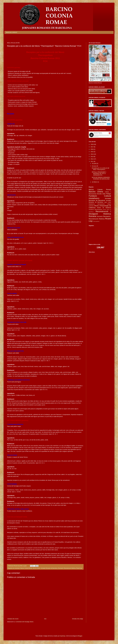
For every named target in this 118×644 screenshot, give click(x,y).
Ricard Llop (79, 568)
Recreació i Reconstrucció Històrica (67, 568)
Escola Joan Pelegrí (104, 194)
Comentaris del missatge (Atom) (24, 622)
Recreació (100, 216)
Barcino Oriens (37, 568)
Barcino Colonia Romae (26, 568)
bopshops (63, 636)
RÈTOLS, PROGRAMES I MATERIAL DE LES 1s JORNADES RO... (99, 174)
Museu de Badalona (104, 208)
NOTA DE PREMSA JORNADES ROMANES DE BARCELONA (101, 178)
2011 (92, 161)
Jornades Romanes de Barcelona (49, 568)
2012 (92, 159)
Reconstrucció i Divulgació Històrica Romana (100, 214)
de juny (94, 166)
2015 (92, 152)
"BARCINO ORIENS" (11, 32)
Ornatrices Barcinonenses (95, 209)
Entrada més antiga (78, 619)
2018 (92, 144)
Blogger (80, 636)
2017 (92, 147)
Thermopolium (96, 221)
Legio (106, 202)
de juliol (94, 163)
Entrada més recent (13, 619)
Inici (45, 619)
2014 (92, 154)
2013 (92, 157)
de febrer (95, 182)
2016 (92, 149)
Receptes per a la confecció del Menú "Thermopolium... (100, 169)
